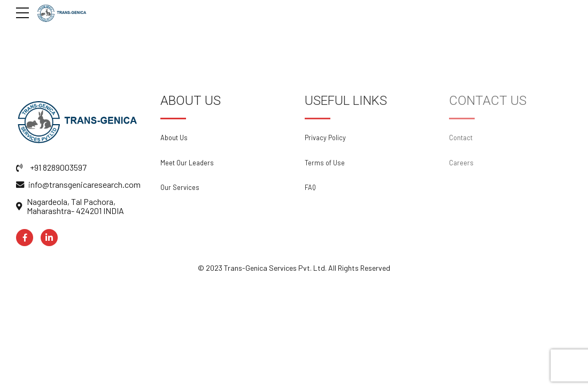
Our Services (180, 187)
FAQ (310, 187)
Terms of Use (325, 163)
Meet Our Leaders (187, 163)
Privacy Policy (325, 138)
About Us (174, 138)
